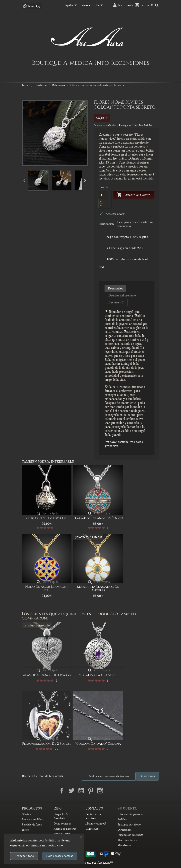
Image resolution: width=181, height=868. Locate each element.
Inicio (25, 830)
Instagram (100, 791)
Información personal (131, 814)
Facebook (62, 791)
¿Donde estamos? (96, 824)
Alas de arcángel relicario (47, 675)
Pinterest (91, 791)
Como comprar (62, 824)
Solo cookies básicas (60, 856)
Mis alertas (124, 845)
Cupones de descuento (130, 835)
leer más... (120, 159)
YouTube (81, 791)
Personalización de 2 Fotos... (47, 744)
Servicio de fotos (32, 825)
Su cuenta (127, 809)
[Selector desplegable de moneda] (98, 6)
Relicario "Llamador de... (47, 518)
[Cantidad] (103, 195)
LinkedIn (110, 791)
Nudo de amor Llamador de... (47, 589)
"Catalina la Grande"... (98, 675)
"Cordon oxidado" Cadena (98, 744)
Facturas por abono (129, 825)
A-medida (78, 63)
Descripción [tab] (115, 288)
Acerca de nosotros (65, 829)
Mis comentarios (127, 840)
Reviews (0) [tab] (116, 302)
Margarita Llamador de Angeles (98, 589)
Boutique (46, 63)
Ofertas (26, 814)
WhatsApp (92, 829)
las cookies (31, 840)
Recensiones (130, 63)
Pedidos (122, 819)
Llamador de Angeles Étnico (98, 518)
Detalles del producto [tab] (122, 295)
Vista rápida (47, 513)
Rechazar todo (24, 856)
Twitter (71, 791)
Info (102, 63)
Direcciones (125, 830)
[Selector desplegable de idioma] (71, 6)
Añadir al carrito (133, 195)
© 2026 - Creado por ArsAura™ (90, 863)
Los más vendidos (32, 819)
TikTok (119, 791)
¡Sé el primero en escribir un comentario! (135, 224)
